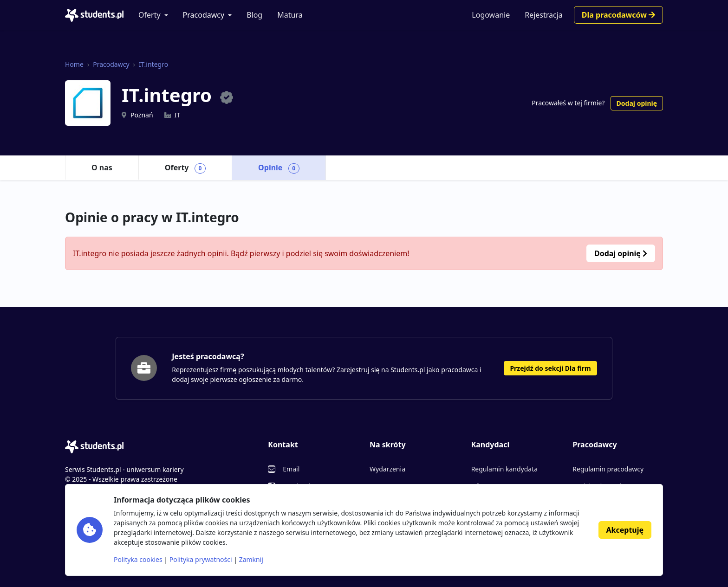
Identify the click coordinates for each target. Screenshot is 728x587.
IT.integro (153, 64)
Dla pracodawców (618, 15)
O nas (102, 168)
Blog (254, 15)
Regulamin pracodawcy (608, 469)
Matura (290, 15)
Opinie (279, 168)
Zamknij (251, 559)
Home (74, 64)
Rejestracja (544, 15)
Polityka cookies (138, 559)
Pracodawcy (204, 15)
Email (291, 469)
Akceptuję (625, 530)
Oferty (149, 15)
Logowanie (491, 15)
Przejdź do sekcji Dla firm (550, 368)
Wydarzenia (387, 469)
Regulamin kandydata (504, 469)
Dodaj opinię (637, 103)
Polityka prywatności (201, 559)
